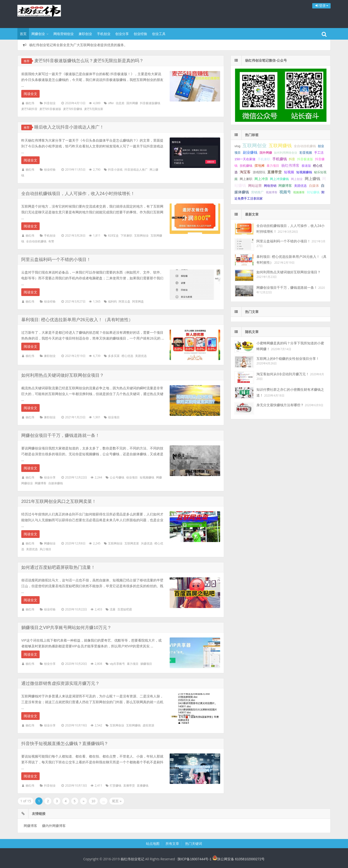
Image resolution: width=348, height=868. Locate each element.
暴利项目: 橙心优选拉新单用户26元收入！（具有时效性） (77, 320)
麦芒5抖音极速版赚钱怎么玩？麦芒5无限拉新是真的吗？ (89, 61)
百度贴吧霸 (125, 609)
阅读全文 (30, 94)
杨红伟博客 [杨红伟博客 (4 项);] (290, 166)
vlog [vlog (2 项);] (237, 146)
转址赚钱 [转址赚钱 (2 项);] (313, 192)
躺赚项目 (146, 664)
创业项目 (114, 417)
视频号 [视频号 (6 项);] (285, 192)
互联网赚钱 (133, 725)
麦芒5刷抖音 (29, 109)
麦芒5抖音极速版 (50, 109)
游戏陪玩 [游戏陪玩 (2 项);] (259, 172)
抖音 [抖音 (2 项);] (292, 159)
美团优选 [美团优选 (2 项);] (300, 186)
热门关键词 (194, 844)
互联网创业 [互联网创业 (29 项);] (254, 145)
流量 (113, 609)
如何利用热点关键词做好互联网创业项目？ (63, 375)
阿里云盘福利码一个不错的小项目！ (56, 260)
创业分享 (122, 34)
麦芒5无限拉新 (94, 109)
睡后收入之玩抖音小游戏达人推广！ (69, 127)
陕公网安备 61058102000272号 (241, 859)
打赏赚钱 (116, 786)
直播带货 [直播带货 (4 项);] (275, 172)
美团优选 (141, 356)
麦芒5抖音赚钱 (73, 109)
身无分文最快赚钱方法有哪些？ (280, 405)
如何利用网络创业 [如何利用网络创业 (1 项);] (286, 153)
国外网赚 (132, 103)
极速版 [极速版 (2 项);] (306, 166)
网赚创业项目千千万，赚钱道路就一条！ (60, 435)
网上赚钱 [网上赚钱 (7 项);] (312, 179)
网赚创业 (38, 34)
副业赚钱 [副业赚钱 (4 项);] (250, 152)
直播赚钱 (143, 786)
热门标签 (252, 135)
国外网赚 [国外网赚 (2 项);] (266, 153)
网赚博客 (41, 483)
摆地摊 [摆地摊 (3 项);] (260, 166)
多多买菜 (114, 356)
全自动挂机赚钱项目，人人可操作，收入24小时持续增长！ (78, 194)
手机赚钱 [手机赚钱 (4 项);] (280, 159)
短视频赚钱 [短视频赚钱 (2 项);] (304, 172)
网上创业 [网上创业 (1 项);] (297, 179)
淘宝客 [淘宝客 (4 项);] (245, 172)
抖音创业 (50, 103)
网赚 (159, 477)
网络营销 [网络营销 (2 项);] (270, 186)
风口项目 (45, 549)
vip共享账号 (117, 664)
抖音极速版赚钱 (150, 103)
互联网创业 (141, 236)
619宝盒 (113, 236)
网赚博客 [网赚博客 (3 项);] (285, 186)
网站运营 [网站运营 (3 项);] (255, 186)
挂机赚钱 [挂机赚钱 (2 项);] (246, 166)
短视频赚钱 (147, 477)
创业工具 (159, 34)
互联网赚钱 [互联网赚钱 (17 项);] (280, 146)
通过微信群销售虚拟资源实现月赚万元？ (60, 683)
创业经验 (140, 34)
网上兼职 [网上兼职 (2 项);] (246, 179)
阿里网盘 (138, 302)
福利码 (112, 302)
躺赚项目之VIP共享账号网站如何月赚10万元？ (66, 628)
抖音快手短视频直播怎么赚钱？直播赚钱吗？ (65, 744)
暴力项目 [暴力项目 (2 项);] (273, 166)
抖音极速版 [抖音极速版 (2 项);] (305, 159)
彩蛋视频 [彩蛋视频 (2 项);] (306, 153)
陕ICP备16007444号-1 (195, 859)
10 (93, 801)
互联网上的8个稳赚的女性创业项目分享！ (288, 359)
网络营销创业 (64, 34)
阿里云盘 (124, 302)
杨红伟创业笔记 (49, 13)
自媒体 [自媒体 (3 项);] (314, 186)
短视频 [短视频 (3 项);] (289, 172)
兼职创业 (85, 34)
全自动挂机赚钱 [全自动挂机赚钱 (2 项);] (305, 146)
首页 (23, 34)
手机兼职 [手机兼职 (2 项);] (264, 159)
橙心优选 (127, 356)
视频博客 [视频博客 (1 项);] (272, 192)
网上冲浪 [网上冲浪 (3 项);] (261, 179)
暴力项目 (133, 664)
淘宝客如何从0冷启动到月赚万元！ (283, 374)
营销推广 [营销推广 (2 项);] (257, 192)
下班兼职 (126, 236)
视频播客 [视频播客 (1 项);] (299, 192)
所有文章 (172, 844)
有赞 (51, 241)
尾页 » (117, 801)
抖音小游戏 (115, 170)
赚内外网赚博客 (54, 826)
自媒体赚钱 (56, 483)
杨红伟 (30, 103)
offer (111, 103)
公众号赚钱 (117, 477)
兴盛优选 (147, 543)
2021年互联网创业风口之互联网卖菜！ (59, 501)
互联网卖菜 (132, 543)
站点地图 (153, 844)
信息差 (120, 103)
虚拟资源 (148, 725)
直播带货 (129, 786)
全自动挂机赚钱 (36, 241)
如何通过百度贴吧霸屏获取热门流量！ (58, 567)
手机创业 (104, 34)
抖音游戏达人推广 (136, 170)
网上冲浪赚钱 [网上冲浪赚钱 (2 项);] (279, 179)
